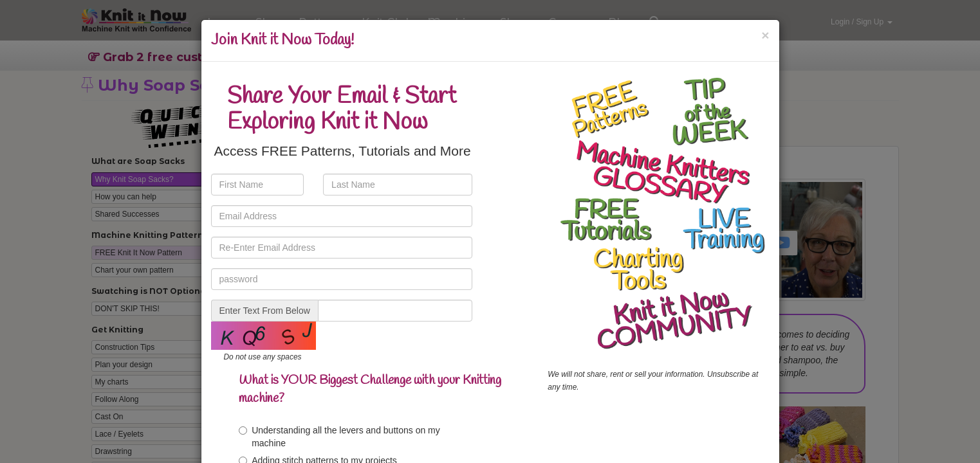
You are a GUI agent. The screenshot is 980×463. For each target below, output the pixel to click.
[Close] (765, 35)
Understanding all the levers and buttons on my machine (339, 437)
